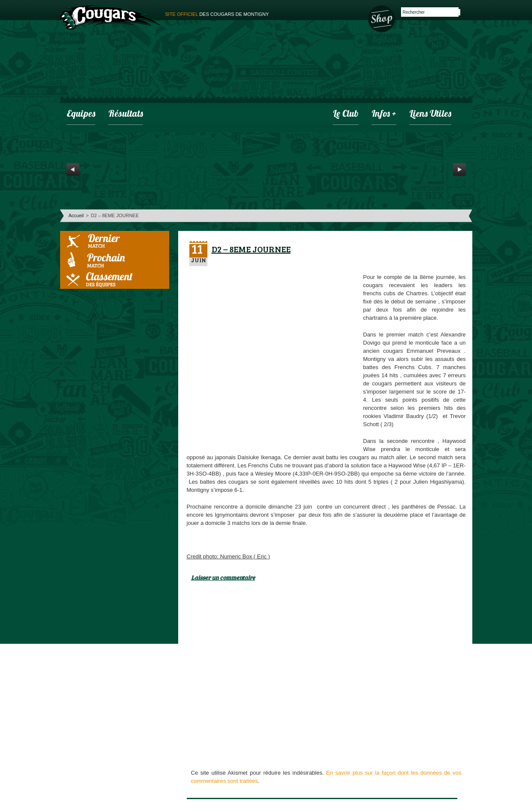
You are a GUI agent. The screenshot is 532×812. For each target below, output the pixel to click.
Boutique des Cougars (382, 18)
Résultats (126, 114)
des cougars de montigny (217, 14)
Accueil (76, 215)
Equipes (81, 114)
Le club (346, 114)
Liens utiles (430, 114)
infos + (384, 114)
